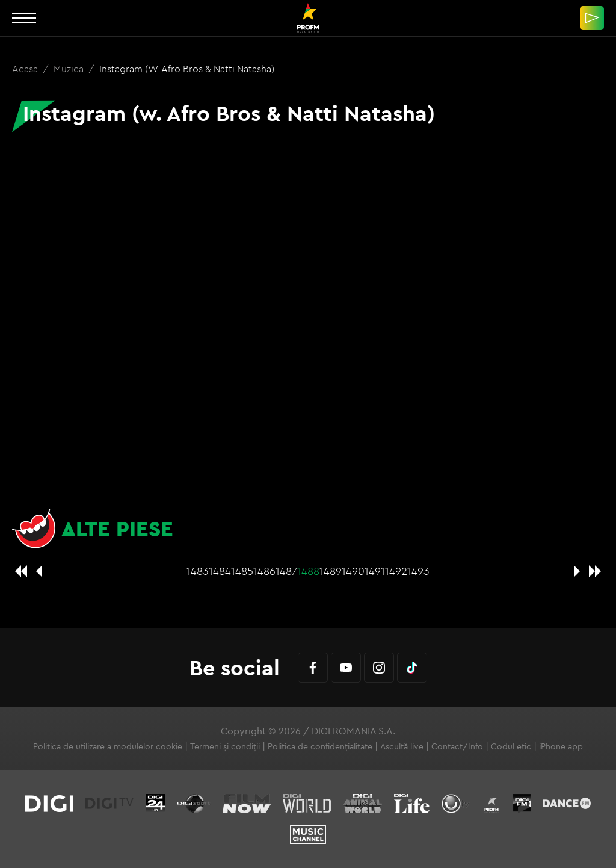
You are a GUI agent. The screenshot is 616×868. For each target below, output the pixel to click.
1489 (331, 571)
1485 (242, 571)
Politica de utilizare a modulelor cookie (108, 746)
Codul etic (511, 746)
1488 (308, 571)
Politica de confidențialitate (320, 746)
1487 (286, 571)
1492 (396, 571)
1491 (375, 571)
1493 (418, 571)
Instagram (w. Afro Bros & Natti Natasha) (187, 69)
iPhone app (561, 746)
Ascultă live (402, 746)
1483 (198, 571)
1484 (220, 571)
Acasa (26, 69)
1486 (264, 571)
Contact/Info (457, 746)
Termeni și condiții (225, 746)
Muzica (70, 69)
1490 (353, 571)
